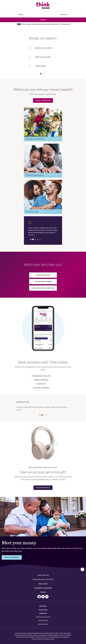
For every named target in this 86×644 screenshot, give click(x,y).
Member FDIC (43, 613)
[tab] (43, 275)
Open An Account (44, 48)
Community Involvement (43, 588)
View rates (41, 66)
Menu (21, 15)
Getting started (41, 388)
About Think (43, 584)
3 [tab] (45, 74)
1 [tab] (41, 74)
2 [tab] (43, 74)
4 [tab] (40, 239)
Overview (41, 384)
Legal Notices (43, 606)
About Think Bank (43, 100)
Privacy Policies (43, 610)
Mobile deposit (41, 380)
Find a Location (43, 57)
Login (43, 20)
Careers (43, 592)
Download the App (41, 376)
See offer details (43, 488)
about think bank (12, 557)
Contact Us (23, 402)
